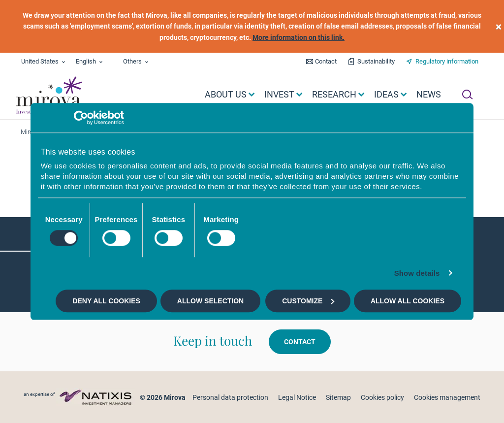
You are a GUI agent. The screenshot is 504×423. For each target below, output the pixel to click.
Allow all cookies (408, 301)
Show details (417, 273)
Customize (308, 301)
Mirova (30, 132)
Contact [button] (300, 342)
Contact (326, 61)
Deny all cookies (106, 301)
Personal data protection (230, 397)
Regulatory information (447, 61)
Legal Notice (297, 397)
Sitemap (338, 397)
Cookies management (447, 397)
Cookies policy (382, 397)
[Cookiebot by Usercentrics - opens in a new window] (81, 118)
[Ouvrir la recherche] (467, 95)
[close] (499, 26)
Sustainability (376, 61)
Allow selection (210, 301)
